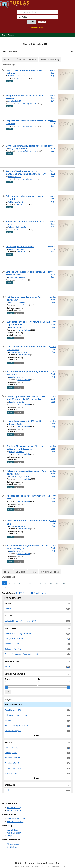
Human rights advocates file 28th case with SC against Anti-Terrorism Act (26, 398)
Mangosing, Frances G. (18, 148)
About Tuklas (13, 844)
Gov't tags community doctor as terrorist (26, 146)
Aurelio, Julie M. (15, 101)
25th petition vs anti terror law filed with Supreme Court (27, 323)
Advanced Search (15, 810)
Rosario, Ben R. (16, 424)
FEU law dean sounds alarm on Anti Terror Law (24, 298)
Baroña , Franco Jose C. (18, 76)
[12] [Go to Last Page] (5, 587)
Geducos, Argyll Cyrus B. (19, 352)
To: (39, 679)
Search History (14, 808)
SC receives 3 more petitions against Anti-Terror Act (28, 373)
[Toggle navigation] (71, 4)
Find (32, 22)
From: (8, 679)
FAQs (9, 836)
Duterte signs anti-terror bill (20, 247)
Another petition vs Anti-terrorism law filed (26, 497)
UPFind (6, 3)
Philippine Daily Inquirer (26, 104)
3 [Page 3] (15, 583)
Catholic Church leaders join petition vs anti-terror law (25, 273)
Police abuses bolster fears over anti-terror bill (24, 198)
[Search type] (38, 17)
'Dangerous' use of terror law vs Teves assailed (25, 97)
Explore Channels (15, 822)
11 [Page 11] (57, 583)
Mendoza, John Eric (17, 303)
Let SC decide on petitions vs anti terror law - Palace (27, 348)
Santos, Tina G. (14, 177)
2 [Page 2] (10, 583)
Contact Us (12, 847)
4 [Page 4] (20, 583)
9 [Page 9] (45, 583)
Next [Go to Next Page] (64, 583)
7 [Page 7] (35, 583)
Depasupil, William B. (17, 277)
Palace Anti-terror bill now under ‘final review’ (25, 223)
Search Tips (12, 830)
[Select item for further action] (3, 70)
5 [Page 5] (25, 583)
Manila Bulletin (24, 330)
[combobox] (38, 12)
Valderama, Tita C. (16, 202)
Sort (4, 52)
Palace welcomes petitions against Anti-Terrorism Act (27, 472)
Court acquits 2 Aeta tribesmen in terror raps (27, 522)
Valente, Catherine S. (17, 227)
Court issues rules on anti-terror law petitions (24, 72)
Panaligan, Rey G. (16, 327)
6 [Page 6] (30, 583)
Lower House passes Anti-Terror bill (24, 421)
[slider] (6, 688)
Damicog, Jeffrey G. (17, 526)
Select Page (10, 65)
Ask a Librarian (14, 833)
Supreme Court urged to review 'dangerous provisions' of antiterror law (26, 172)
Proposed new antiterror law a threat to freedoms (26, 122)
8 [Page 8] (40, 583)
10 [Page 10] (51, 583)
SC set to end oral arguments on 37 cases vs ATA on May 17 (27, 547)
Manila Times (22, 78)
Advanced (42, 22)
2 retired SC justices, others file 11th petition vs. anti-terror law (25, 448)
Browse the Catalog (16, 819)
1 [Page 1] (4, 583)
